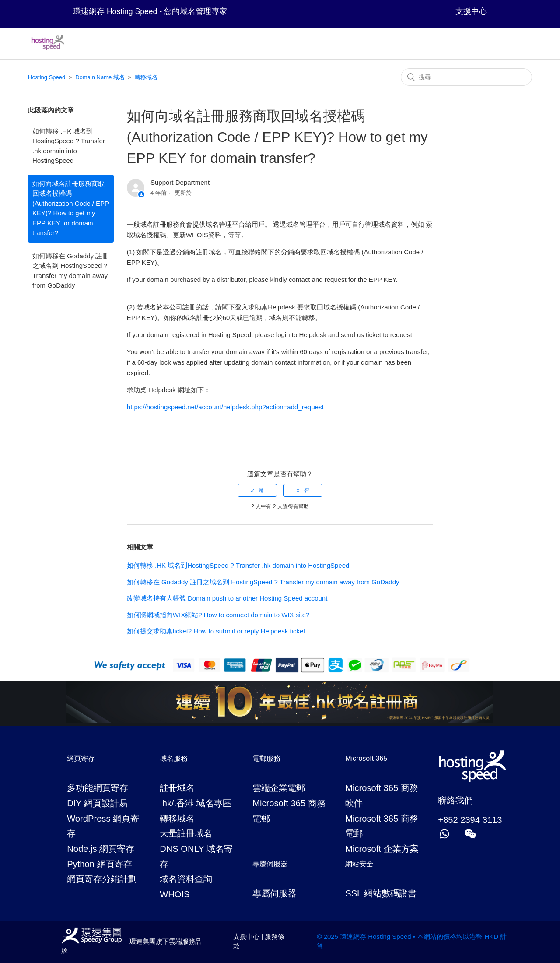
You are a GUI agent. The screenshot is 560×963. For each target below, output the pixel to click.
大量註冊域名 (186, 833)
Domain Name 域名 (100, 77)
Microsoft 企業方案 (382, 849)
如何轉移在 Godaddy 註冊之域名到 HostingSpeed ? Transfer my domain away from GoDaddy (70, 271)
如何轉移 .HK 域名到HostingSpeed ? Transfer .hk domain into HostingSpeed (69, 146)
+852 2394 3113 (470, 820)
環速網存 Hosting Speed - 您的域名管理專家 (150, 11)
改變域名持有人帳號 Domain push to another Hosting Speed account (227, 598)
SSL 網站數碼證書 (381, 893)
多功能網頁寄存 (98, 788)
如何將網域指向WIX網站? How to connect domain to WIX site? (218, 615)
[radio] (257, 490)
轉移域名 (146, 77)
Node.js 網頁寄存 (101, 849)
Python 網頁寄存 (99, 864)
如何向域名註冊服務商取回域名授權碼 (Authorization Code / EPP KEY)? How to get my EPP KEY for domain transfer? (71, 208)
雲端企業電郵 (279, 788)
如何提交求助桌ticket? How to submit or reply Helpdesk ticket (216, 631)
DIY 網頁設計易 (97, 803)
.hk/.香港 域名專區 (196, 803)
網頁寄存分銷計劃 (102, 879)
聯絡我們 (455, 800)
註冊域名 (177, 788)
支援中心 (471, 11)
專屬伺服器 (274, 893)
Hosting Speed (47, 77)
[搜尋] (466, 77)
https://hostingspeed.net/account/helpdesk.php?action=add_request (225, 407)
